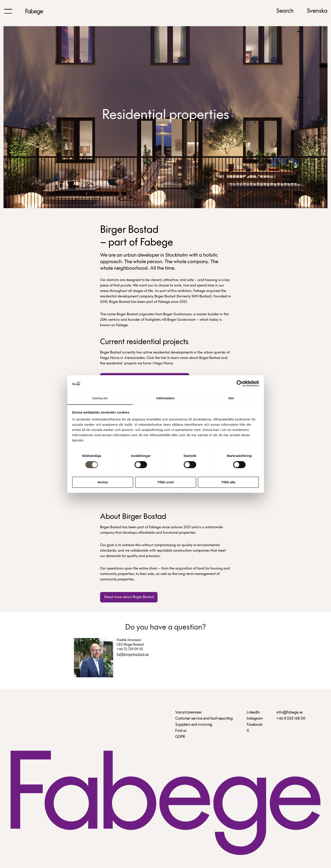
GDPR (180, 738)
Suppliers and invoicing (194, 725)
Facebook (255, 725)
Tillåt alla (228, 482)
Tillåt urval (165, 482)
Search (285, 11)
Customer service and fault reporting (204, 719)
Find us (181, 732)
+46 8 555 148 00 (291, 719)
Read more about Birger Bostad (128, 597)
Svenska (317, 11)
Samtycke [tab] (100, 398)
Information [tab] (166, 398)
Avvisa (103, 482)
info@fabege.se (289, 713)
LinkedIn (253, 713)
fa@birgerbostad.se (133, 655)
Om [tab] (231, 398)
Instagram (255, 719)
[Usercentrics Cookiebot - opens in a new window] (240, 384)
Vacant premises (188, 713)
